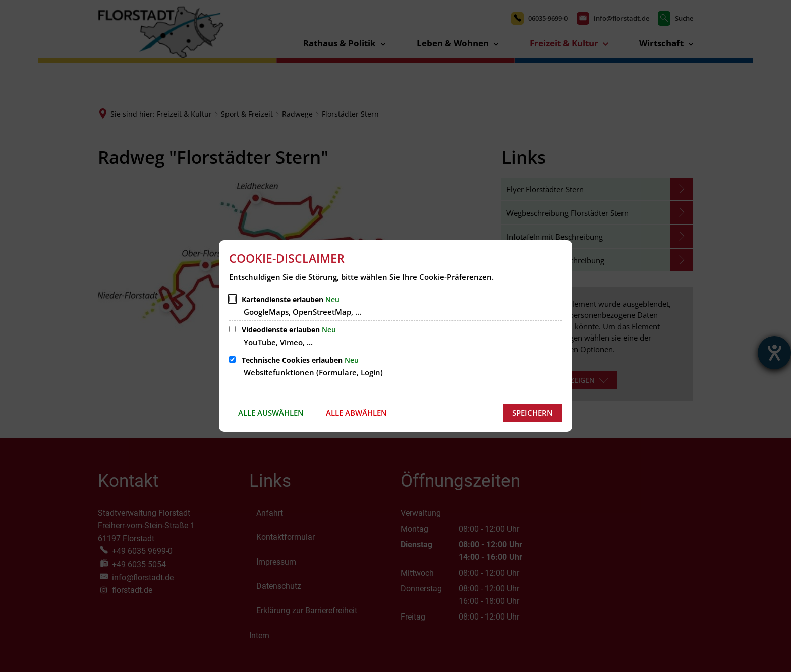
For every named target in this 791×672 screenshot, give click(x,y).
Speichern (532, 413)
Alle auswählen (271, 413)
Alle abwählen (356, 413)
